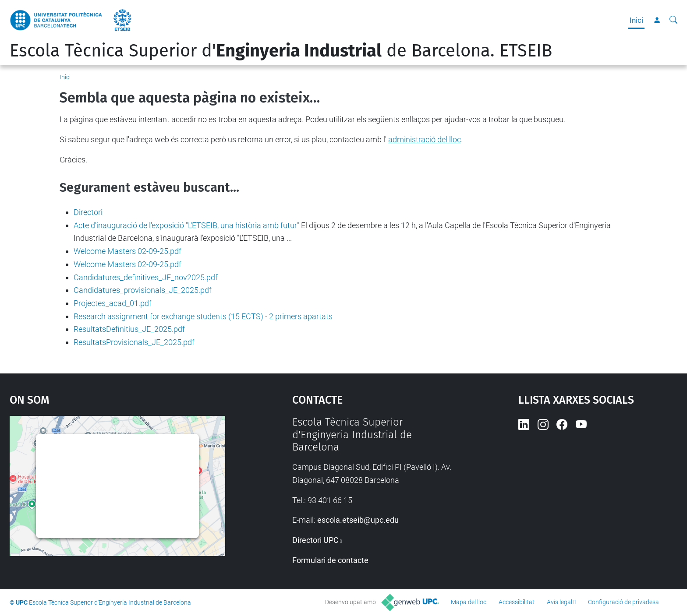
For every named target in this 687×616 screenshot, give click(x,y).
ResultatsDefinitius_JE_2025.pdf (129, 329)
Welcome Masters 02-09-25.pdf (127, 251)
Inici (636, 20)
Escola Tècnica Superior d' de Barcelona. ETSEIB (281, 51)
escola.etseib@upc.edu (358, 520)
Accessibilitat (517, 602)
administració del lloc (425, 139)
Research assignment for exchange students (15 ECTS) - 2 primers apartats (203, 316)
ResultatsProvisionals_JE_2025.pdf (134, 342)
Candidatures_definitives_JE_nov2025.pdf (146, 277)
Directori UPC (315, 540)
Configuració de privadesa (623, 602)
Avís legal (560, 602)
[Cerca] (673, 20)
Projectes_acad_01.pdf (113, 303)
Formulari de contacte (330, 560)
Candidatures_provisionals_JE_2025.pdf (143, 290)
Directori (88, 212)
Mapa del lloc (469, 602)
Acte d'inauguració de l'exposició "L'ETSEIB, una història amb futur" (186, 225)
